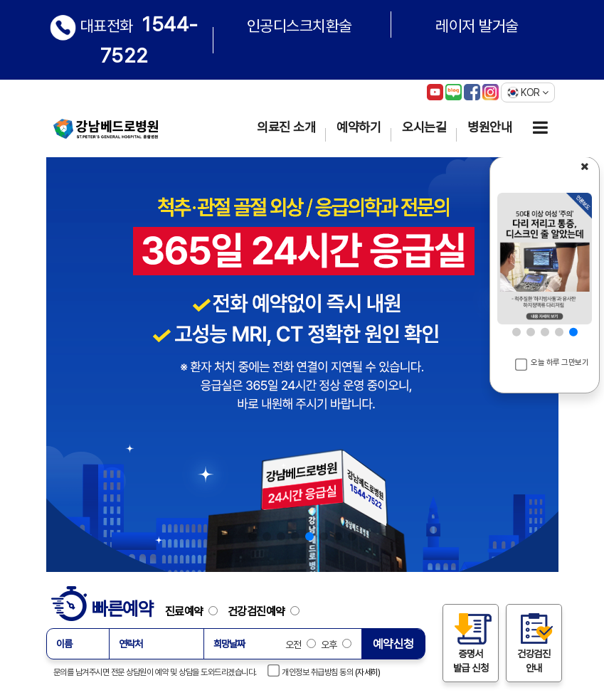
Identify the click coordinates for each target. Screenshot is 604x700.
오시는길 (424, 127)
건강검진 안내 (534, 642)
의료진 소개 (286, 127)
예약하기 (359, 127)
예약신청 (393, 644)
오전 (301, 645)
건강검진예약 (264, 611)
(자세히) (368, 672)
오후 (335, 645)
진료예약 (195, 611)
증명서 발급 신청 (470, 642)
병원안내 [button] (489, 127)
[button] (253, 536)
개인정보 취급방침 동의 (311, 671)
